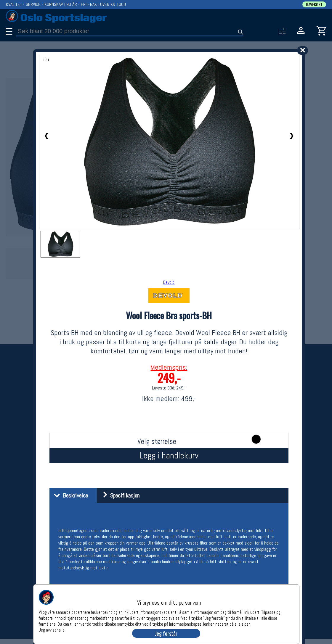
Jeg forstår (166, 633)
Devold (169, 282)
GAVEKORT (314, 4)
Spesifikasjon (119, 495)
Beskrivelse (69, 495)
